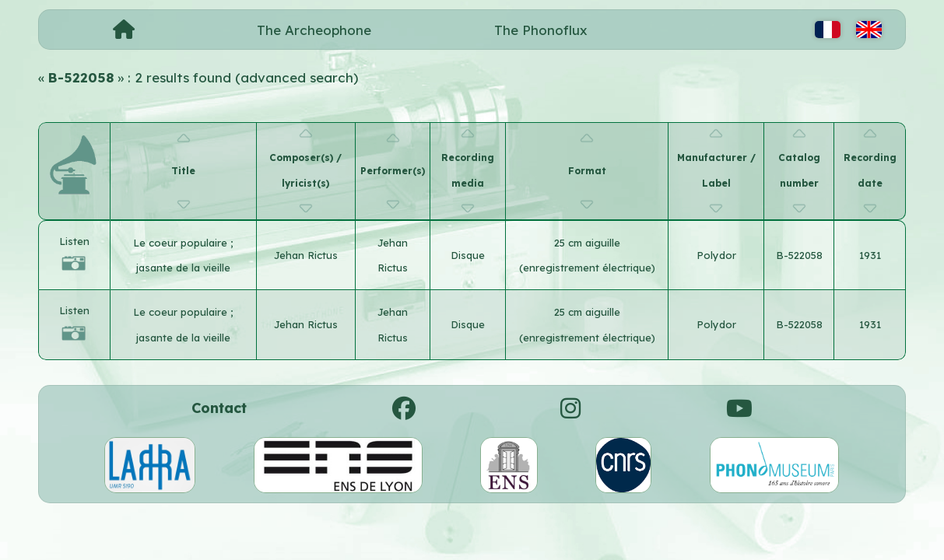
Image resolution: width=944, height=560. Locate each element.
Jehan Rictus (306, 255)
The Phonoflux (541, 30)
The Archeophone (314, 30)
